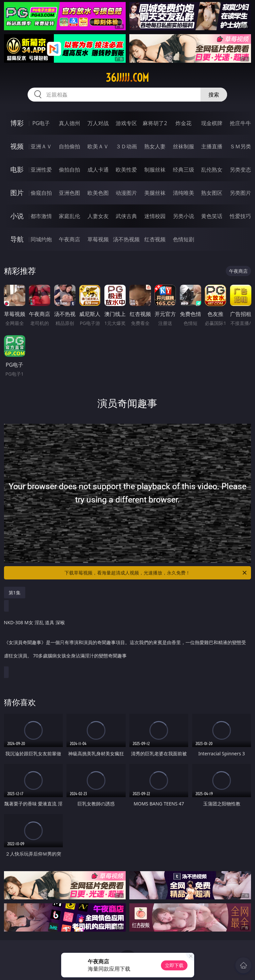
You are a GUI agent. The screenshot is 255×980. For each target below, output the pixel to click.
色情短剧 (184, 239)
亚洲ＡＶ (41, 146)
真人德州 (69, 123)
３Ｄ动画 (126, 146)
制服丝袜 (155, 170)
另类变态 (240, 170)
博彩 (17, 123)
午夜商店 (69, 239)
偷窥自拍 (41, 193)
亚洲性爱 (41, 170)
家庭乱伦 (69, 216)
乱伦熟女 (212, 170)
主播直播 (212, 146)
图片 (17, 193)
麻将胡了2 (155, 123)
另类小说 (184, 216)
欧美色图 (98, 193)
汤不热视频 (126, 239)
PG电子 (41, 123)
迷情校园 (155, 216)
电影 (17, 169)
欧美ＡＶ (98, 146)
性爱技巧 (240, 216)
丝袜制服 (184, 146)
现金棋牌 (212, 123)
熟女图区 (212, 193)
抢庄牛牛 (240, 123)
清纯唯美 (184, 193)
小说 (17, 216)
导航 (17, 239)
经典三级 (184, 170)
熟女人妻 (155, 146)
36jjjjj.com (127, 78)
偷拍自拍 (69, 170)
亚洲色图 (69, 193)
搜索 (214, 95)
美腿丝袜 (155, 193)
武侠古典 (126, 216)
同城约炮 (41, 239)
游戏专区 (126, 123)
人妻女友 (98, 216)
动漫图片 (126, 193)
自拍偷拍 (69, 146)
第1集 (15, 593)
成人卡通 (98, 170)
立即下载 (174, 965)
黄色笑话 (212, 216)
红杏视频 (155, 239)
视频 (17, 146)
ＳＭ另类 (240, 146)
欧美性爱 (126, 170)
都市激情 (41, 216)
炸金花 (184, 123)
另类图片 (240, 193)
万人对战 (98, 123)
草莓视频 (98, 239)
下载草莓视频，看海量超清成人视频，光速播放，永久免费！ (156, 573)
